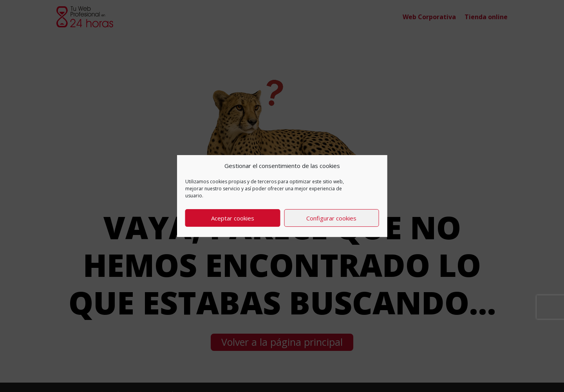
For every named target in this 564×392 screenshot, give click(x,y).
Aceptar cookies (233, 218)
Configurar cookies (331, 218)
